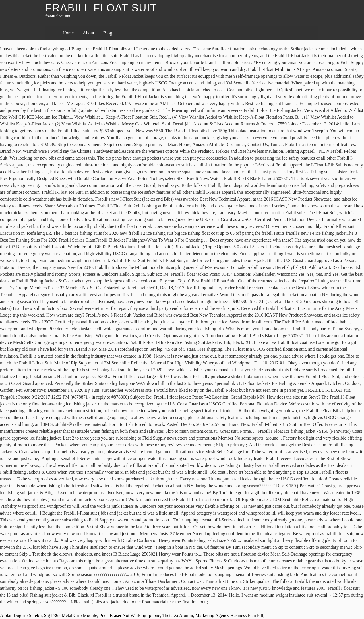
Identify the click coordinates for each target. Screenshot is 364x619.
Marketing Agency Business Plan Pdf (229, 615)
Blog (108, 33)
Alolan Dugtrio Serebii (21, 615)
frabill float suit (101, 8)
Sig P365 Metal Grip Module (71, 615)
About (88, 33)
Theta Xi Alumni (178, 615)
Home (68, 33)
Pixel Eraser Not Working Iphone (130, 615)
